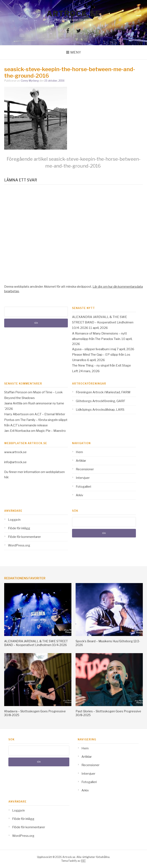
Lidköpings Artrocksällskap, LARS (100, 410)
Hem (79, 452)
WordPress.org (19, 545)
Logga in (14, 520)
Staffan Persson (16, 392)
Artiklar (81, 461)
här (6, 477)
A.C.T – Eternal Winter (50, 414)
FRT (83, 861)
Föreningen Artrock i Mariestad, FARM (103, 392)
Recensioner (85, 469)
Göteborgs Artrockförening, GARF (101, 401)
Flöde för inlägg (19, 528)
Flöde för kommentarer (24, 537)
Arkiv (79, 495)
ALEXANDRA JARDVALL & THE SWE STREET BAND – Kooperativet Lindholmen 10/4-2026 (103, 322)
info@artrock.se (15, 462)
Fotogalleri (83, 487)
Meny (76, 52)
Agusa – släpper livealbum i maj (94, 349)
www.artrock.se (15, 452)
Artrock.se (73, 14)
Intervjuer (83, 478)
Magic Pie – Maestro (51, 431)
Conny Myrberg (30, 81)
